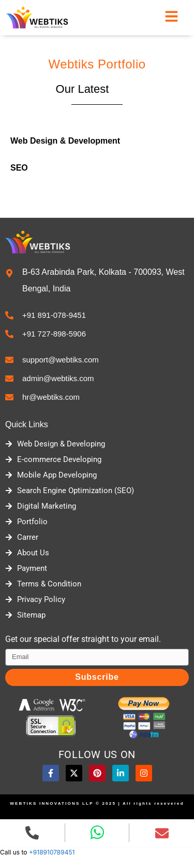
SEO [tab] (19, 168)
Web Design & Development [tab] (65, 141)
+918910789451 (52, 852)
